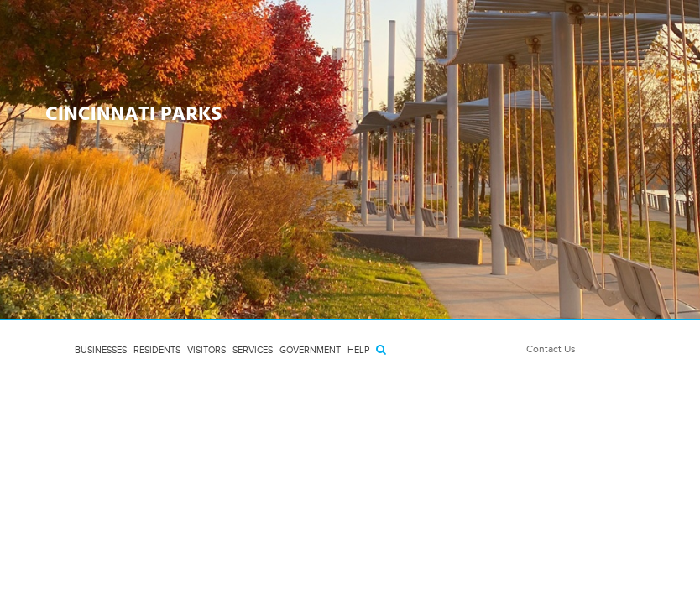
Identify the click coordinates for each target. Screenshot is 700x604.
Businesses (101, 350)
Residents (157, 350)
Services (253, 350)
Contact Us (551, 349)
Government (310, 350)
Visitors (206, 350)
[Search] (381, 349)
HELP (358, 350)
